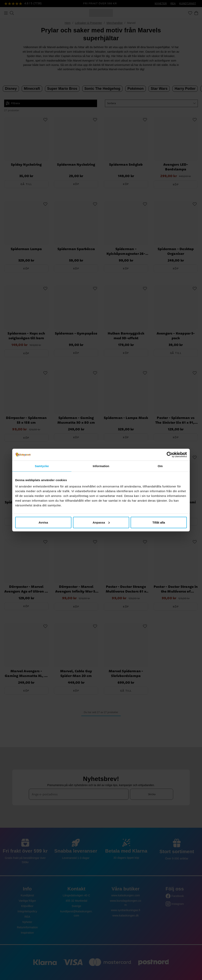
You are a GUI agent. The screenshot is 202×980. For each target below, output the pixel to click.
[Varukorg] (196, 13)
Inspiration (27, 933)
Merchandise (115, 23)
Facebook (178, 896)
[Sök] (12, 13)
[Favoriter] (190, 13)
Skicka (152, 794)
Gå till (26, 184)
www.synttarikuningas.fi (126, 910)
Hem (68, 23)
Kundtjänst (27, 895)
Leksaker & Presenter (88, 23)
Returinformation (27, 927)
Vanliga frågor (27, 901)
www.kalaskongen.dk (126, 915)
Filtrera (13, 103)
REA (173, 4)
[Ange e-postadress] (79, 794)
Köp (76, 184)
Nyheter (27, 922)
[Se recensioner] (23, 4)
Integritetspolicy (27, 911)
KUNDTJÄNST (188, 4)
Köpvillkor (27, 906)
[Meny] (6, 13)
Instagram (178, 904)
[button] (151, 103)
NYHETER (161, 4)
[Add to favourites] (45, 120)
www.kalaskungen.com (126, 895)
